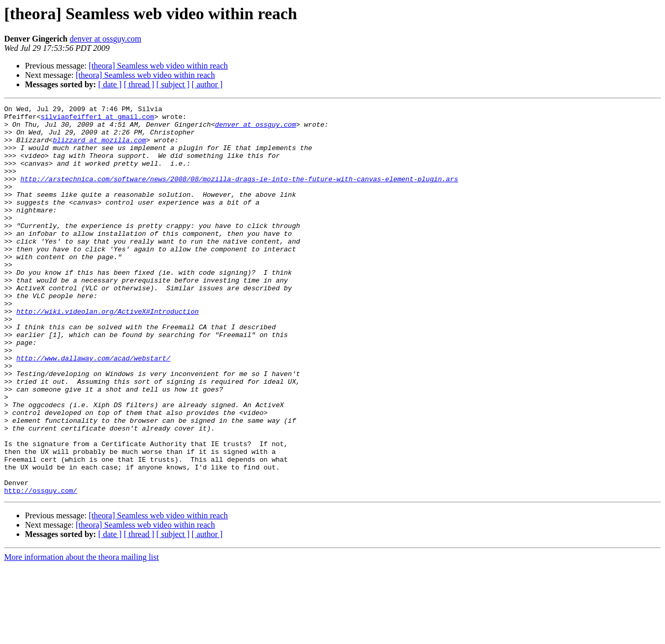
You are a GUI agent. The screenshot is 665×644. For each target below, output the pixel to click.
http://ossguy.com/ (41, 568)
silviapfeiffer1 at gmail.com (97, 119)
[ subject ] (173, 84)
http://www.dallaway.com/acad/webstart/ (93, 409)
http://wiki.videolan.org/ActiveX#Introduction (107, 353)
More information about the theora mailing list (82, 635)
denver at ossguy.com (105, 39)
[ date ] (110, 84)
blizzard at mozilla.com (99, 147)
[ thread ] (139, 84)
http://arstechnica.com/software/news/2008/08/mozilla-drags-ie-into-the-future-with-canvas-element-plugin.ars (239, 194)
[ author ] (207, 84)
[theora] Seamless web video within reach (158, 66)
